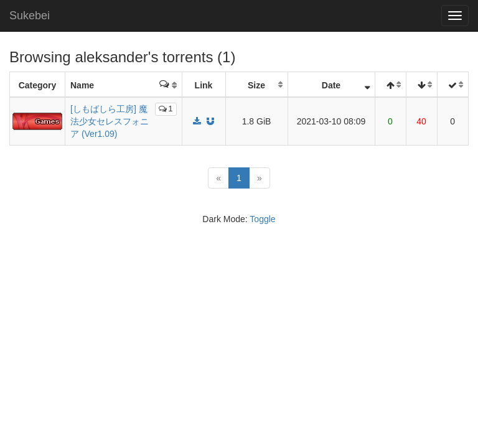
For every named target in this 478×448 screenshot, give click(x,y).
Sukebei (30, 16)
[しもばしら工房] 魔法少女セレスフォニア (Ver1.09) (110, 121)
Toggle (262, 219)
